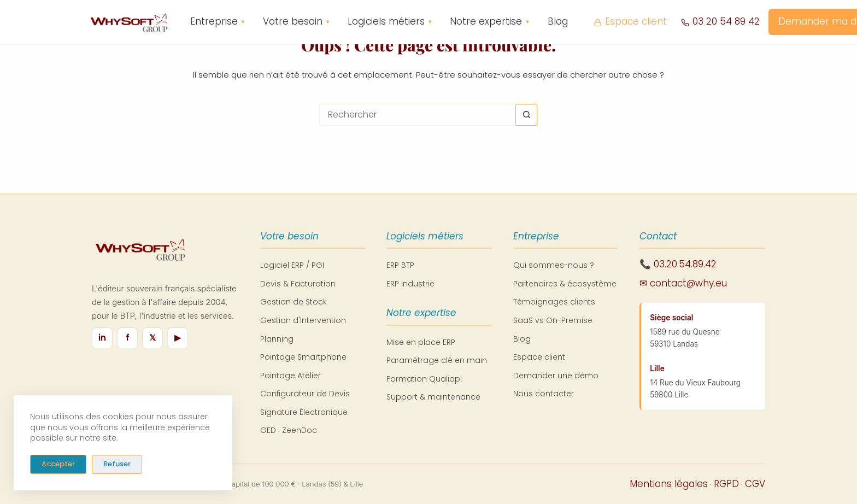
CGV (755, 484)
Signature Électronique (304, 412)
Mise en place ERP (421, 342)
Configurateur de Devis (305, 394)
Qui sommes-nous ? (554, 265)
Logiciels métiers (390, 22)
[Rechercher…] (418, 115)
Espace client (630, 21)
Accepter (58, 464)
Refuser (117, 464)
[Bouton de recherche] (526, 115)
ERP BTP (400, 265)
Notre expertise (490, 22)
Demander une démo (556, 376)
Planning (277, 339)
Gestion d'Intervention (303, 320)
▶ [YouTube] (178, 338)
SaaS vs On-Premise (553, 320)
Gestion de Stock (294, 302)
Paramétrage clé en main (437, 360)
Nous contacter (544, 394)
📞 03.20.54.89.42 (678, 264)
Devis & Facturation (298, 284)
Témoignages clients (554, 302)
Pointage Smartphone (303, 357)
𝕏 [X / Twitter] (152, 338)
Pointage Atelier (290, 376)
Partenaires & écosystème (565, 284)
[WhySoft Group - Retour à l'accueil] (128, 22)
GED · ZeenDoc (289, 430)
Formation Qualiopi (424, 379)
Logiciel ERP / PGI (292, 265)
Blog (558, 21)
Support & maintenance (433, 397)
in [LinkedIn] (102, 338)
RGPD (726, 484)
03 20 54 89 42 (720, 21)
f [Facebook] (128, 338)
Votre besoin (297, 22)
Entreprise (218, 22)
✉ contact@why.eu (683, 283)
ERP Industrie (410, 284)
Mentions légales (669, 484)
